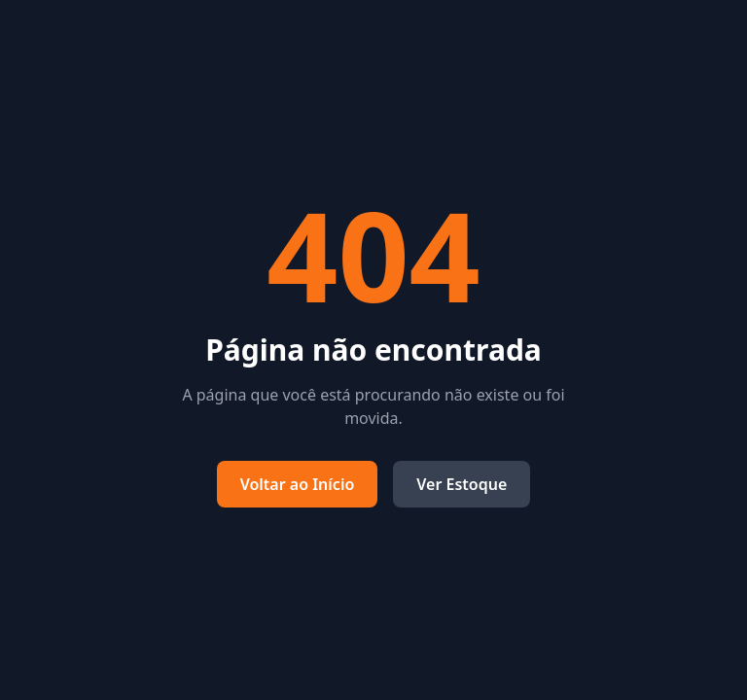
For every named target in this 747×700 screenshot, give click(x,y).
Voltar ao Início (298, 484)
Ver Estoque (462, 484)
